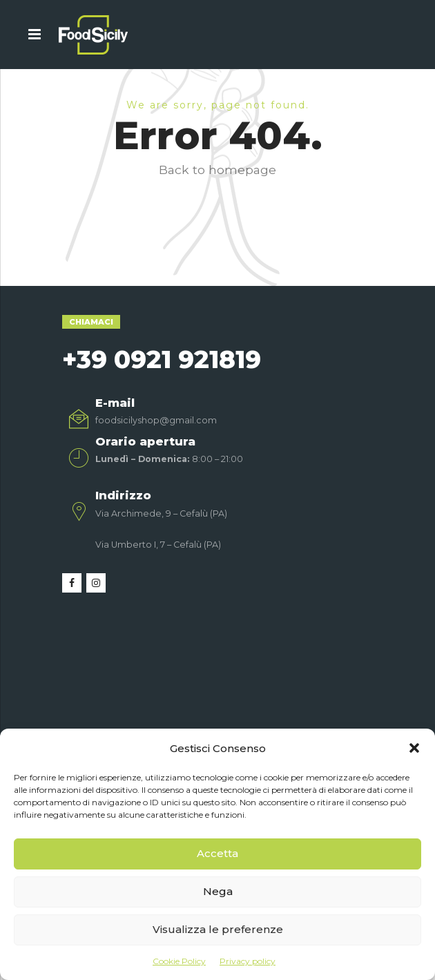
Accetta (217, 853)
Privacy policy (248, 961)
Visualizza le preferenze (218, 929)
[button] (414, 748)
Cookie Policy (179, 961)
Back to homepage (217, 170)
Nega (218, 891)
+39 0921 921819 (162, 359)
